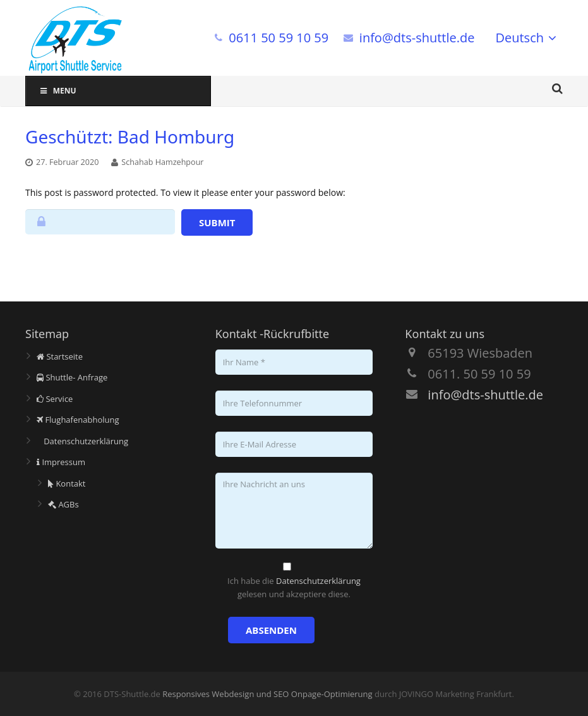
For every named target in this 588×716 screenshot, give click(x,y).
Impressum (61, 462)
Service (55, 399)
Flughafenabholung (78, 420)
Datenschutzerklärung (82, 441)
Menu (57, 91)
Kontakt (67, 483)
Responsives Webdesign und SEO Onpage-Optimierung (267, 694)
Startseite (60, 356)
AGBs (63, 504)
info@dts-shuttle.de (417, 38)
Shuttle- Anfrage (72, 377)
